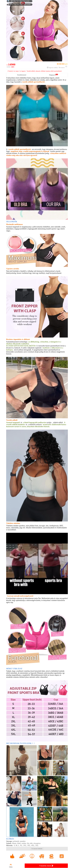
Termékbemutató (22, 75)
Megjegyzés (52, 75)
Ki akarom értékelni (37, 849)
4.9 (62, 64)
